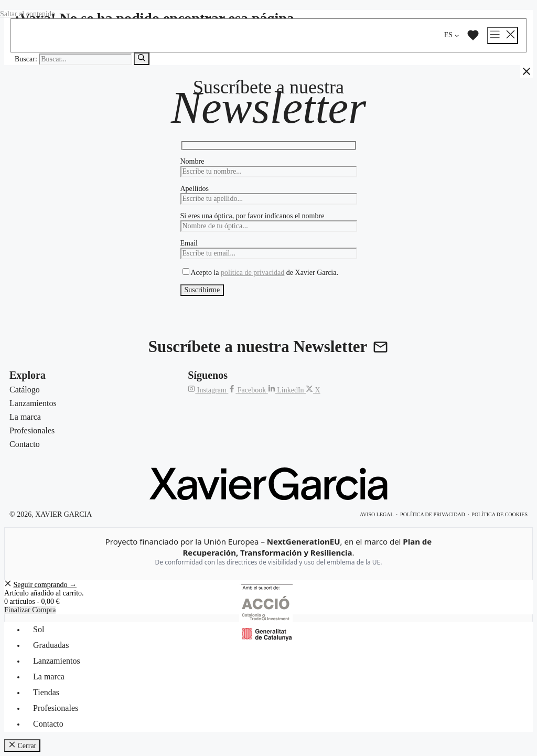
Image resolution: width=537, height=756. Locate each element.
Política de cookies (500, 514)
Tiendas (46, 692)
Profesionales (56, 708)
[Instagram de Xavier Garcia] (208, 390)
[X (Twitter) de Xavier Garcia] (313, 390)
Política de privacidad (433, 514)
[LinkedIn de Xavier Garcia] (287, 390)
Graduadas (51, 645)
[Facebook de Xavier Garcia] (248, 390)
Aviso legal (377, 514)
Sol (39, 629)
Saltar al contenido (28, 14)
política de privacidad (253, 273)
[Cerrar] (527, 71)
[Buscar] (142, 59)
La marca (49, 677)
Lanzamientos (57, 661)
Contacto (48, 724)
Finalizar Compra (30, 610)
